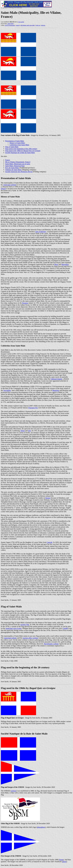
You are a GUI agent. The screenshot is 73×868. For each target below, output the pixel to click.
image (61, 860)
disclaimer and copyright (28, 25)
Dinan (23, 431)
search (18, 25)
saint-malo (10, 24)
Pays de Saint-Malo (12, 168)
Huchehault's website (51, 644)
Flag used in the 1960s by (23, 151)
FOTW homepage (10, 25)
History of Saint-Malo (17, 143)
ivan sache (21, 22)
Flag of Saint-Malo (12, 147)
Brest (56, 264)
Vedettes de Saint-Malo (13, 170)
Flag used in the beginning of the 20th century (21, 149)
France (8, 160)
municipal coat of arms (14, 628)
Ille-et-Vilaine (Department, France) (18, 162)
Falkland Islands (56, 379)
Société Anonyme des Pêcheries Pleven (19, 172)
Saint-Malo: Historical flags (15, 166)
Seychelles (7, 390)
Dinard (3, 189)
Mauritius (56, 390)
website (14, 791)
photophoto (41, 827)
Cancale (50, 542)
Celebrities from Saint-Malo (19, 145)
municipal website (10, 185)
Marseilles (65, 264)
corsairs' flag (25, 625)
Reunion (25, 303)
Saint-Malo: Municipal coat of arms (18, 164)
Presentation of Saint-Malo (15, 141)
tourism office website (30, 638)
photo (64, 862)
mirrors (43, 25)
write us (38, 25)
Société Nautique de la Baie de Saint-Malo (20, 153)
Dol (29, 431)
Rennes (48, 498)
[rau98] (65, 628)
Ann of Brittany (41, 232)
